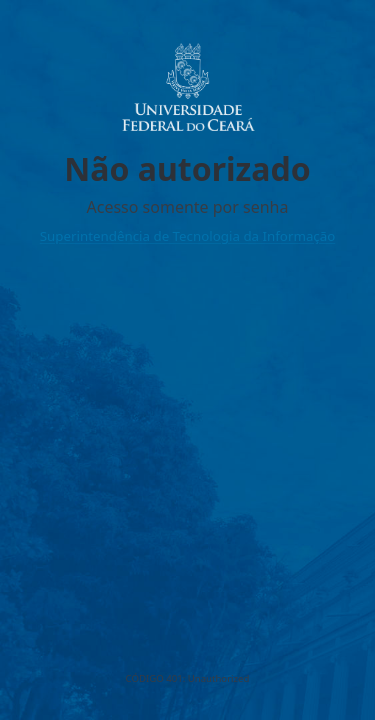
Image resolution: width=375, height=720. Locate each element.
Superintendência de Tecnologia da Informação (188, 236)
